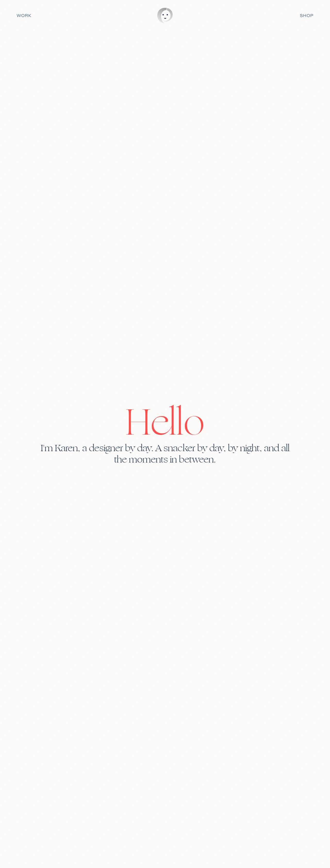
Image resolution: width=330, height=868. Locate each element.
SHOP (307, 15)
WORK (24, 15)
